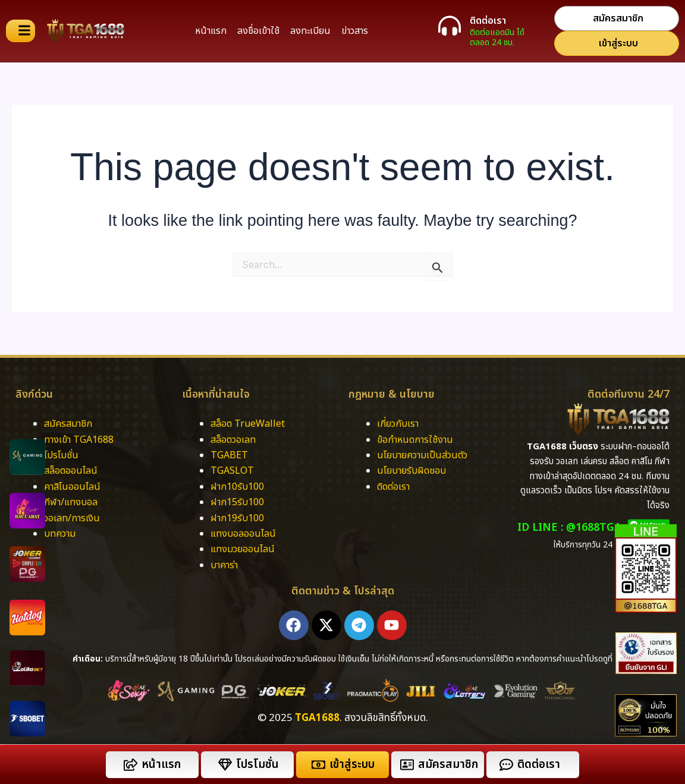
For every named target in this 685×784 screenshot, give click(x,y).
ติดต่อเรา (488, 21)
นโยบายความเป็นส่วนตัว (422, 455)
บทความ (60, 534)
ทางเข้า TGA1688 (79, 440)
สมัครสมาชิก (68, 424)
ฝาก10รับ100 (237, 487)
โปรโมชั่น (61, 455)
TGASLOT (232, 471)
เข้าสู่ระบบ (352, 765)
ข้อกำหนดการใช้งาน (415, 440)
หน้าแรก (211, 31)
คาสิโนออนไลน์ (72, 487)
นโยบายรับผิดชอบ (411, 471)
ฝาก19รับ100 (237, 518)
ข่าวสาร (355, 31)
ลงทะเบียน (310, 31)
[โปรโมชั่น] (225, 765)
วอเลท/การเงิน (72, 518)
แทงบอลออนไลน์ (243, 534)
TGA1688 (317, 718)
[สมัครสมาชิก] (407, 765)
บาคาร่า (225, 565)
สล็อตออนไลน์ (71, 471)
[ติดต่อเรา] (450, 26)
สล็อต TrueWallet (248, 424)
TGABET (229, 455)
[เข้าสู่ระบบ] (318, 765)
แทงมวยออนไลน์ (243, 549)
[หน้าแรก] (131, 765)
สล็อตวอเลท (233, 440)
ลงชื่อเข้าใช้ (258, 31)
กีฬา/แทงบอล (71, 502)
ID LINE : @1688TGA (569, 528)
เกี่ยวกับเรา (398, 424)
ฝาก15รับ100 (237, 502)
